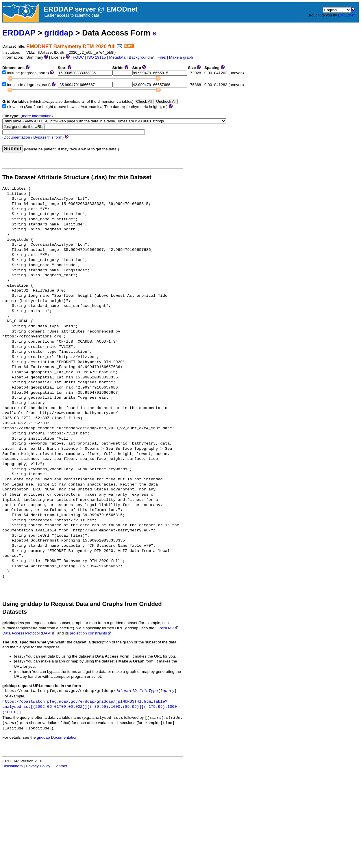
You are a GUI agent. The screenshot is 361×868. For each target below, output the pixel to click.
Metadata (117, 57)
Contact (60, 766)
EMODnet (346, 15)
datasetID (126, 691)
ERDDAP (19, 33)
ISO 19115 (96, 57)
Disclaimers (12, 766)
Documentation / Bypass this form (33, 137)
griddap (59, 33)
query (169, 691)
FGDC (78, 57)
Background (141, 57)
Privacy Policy (38, 766)
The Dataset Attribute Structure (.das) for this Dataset (77, 177)
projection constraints (91, 633)
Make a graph (181, 57)
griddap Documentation (57, 737)
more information (37, 116)
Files (162, 57)
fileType (148, 691)
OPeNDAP (167, 628)
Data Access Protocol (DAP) (29, 633)
